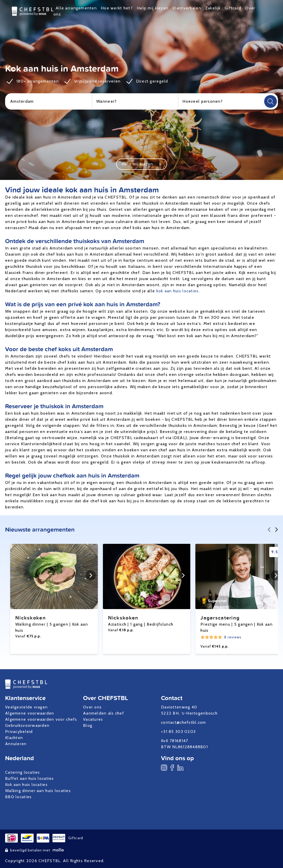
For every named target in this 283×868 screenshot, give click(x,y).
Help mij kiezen (153, 8)
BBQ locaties (18, 797)
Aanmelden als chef (104, 713)
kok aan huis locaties (178, 291)
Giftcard (233, 8)
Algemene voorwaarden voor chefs (41, 719)
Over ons (92, 707)
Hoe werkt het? (117, 8)
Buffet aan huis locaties (30, 778)
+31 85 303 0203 (178, 732)
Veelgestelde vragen (26, 707)
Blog (88, 725)
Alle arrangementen (76, 8)
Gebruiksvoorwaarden (27, 725)
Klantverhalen (187, 8)
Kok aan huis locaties (26, 785)
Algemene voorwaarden (30, 713)
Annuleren (16, 744)
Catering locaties (23, 772)
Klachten (14, 738)
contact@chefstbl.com (184, 722)
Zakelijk (213, 8)
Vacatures (93, 719)
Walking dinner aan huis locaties (38, 791)
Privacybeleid (19, 732)
